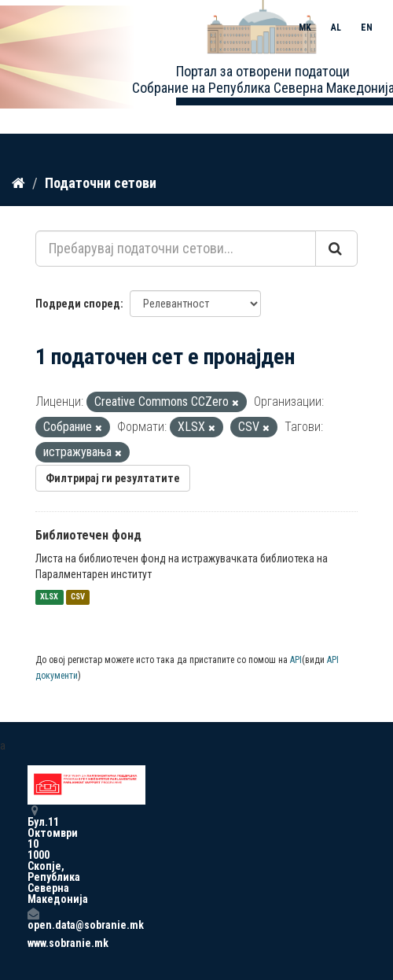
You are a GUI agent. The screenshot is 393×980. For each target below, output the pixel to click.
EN (367, 28)
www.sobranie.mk (33, 943)
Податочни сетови (101, 183)
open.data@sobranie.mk (33, 919)
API (296, 660)
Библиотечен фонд (88, 535)
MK (305, 28)
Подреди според (78, 304)
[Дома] (18, 183)
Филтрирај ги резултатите (113, 478)
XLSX (49, 597)
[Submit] (336, 249)
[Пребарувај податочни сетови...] (176, 249)
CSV (78, 597)
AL (336, 28)
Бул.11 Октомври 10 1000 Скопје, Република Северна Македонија (33, 855)
